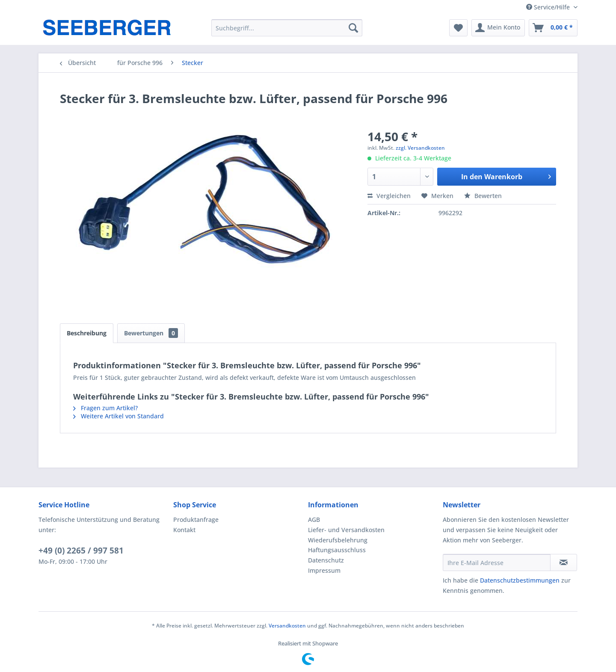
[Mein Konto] (498, 28)
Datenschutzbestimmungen (520, 580)
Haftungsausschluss (337, 550)
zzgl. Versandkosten (420, 148)
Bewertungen (151, 333)
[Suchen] (353, 28)
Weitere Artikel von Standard (118, 416)
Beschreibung (87, 333)
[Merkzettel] (458, 28)
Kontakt (184, 530)
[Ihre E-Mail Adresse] (497, 562)
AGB (314, 520)
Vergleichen (389, 196)
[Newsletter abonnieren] (564, 562)
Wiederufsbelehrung (338, 540)
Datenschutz (326, 560)
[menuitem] (287, 28)
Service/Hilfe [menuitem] (549, 7)
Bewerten (483, 196)
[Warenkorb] (553, 28)
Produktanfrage (196, 520)
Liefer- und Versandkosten (346, 530)
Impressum (324, 570)
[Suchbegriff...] (287, 28)
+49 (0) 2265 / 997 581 (81, 551)
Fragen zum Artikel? (105, 408)
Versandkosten (287, 626)
